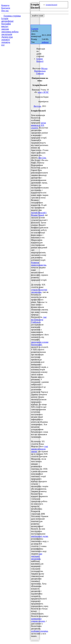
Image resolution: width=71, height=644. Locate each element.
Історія (5, 18)
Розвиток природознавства (39, 264)
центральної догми (39, 536)
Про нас (5, 11)
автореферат (7, 21)
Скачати (35, 29)
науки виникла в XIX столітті (39, 125)
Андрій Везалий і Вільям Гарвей (39, 214)
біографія (6, 24)
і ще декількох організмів (37, 556)
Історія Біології (40, 60)
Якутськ (37, 106)
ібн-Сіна (42, 158)
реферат (45, 42)
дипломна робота (10, 32)
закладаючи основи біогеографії (40, 343)
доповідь (6, 42)
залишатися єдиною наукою (38, 620)
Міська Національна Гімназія (41, 71)
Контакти (6, 8)
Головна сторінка (12, 16)
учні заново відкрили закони (39, 449)
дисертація (7, 34)
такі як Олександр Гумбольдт (39, 320)
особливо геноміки (39, 631)
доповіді (5, 40)
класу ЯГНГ (43, 92)
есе (3, 45)
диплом (5, 29)
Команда (5, 5)
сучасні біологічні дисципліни (39, 291)
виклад (5, 26)
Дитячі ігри (7, 37)
